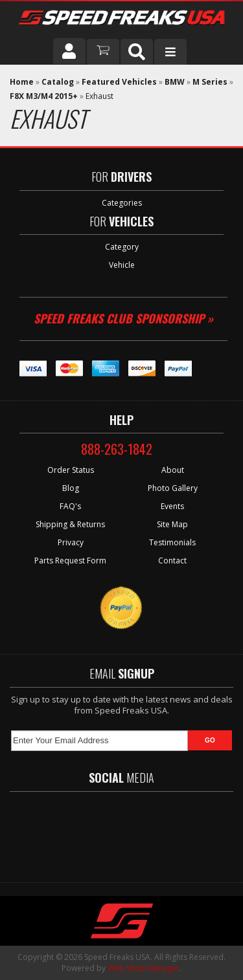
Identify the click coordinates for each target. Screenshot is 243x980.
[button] (137, 52)
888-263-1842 (117, 449)
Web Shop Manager (144, 968)
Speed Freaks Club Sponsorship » (123, 318)
